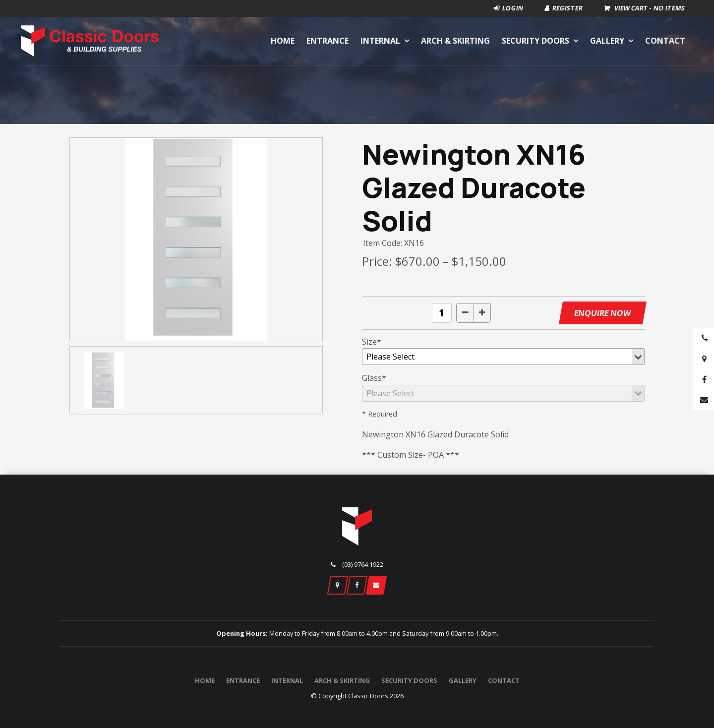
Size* (372, 342)
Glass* (374, 378)
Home (283, 41)
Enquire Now (602, 313)
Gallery (607, 41)
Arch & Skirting (455, 41)
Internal (380, 41)
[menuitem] (205, 681)
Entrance (327, 41)
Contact (665, 41)
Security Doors (535, 41)
